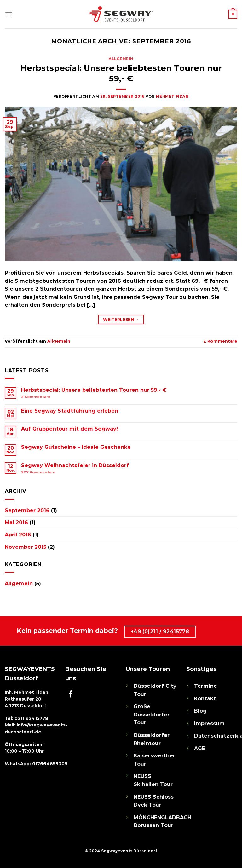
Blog (200, 711)
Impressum (209, 723)
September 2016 (27, 510)
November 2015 (26, 547)
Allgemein (121, 59)
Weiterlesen (121, 319)
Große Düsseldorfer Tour (152, 715)
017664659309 (50, 764)
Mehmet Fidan (172, 96)
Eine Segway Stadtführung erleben (70, 411)
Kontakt (205, 699)
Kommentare (220, 341)
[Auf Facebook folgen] (71, 695)
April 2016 (18, 535)
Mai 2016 (16, 522)
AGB (200, 748)
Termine (206, 686)
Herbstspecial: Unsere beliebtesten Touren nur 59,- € (94, 390)
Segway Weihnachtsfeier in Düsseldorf (75, 465)
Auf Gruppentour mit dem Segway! (69, 429)
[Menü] (9, 14)
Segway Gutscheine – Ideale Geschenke (76, 447)
